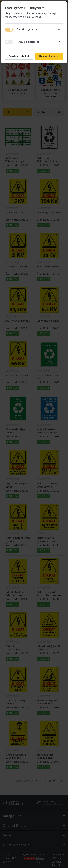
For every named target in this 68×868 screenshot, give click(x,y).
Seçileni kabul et (19, 56)
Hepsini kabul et (49, 56)
